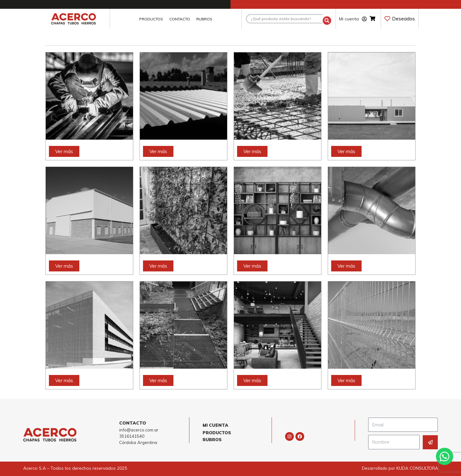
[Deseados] (387, 19)
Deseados (403, 19)
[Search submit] (327, 19)
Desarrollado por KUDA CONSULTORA (399, 468)
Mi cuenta (353, 19)
